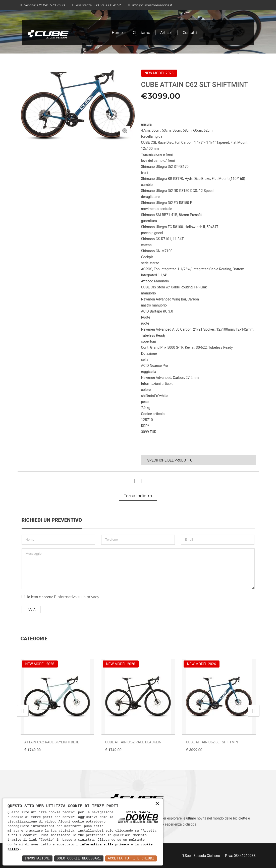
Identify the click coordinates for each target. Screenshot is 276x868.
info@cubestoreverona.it (152, 5)
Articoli (166, 33)
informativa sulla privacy (78, 597)
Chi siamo (142, 33)
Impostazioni (37, 858)
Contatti (190, 33)
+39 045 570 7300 (50, 5)
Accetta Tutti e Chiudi (131, 858)
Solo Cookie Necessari (79, 858)
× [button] (157, 804)
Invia (31, 610)
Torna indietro (138, 496)
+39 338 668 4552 (107, 5)
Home (117, 33)
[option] (78, 105)
